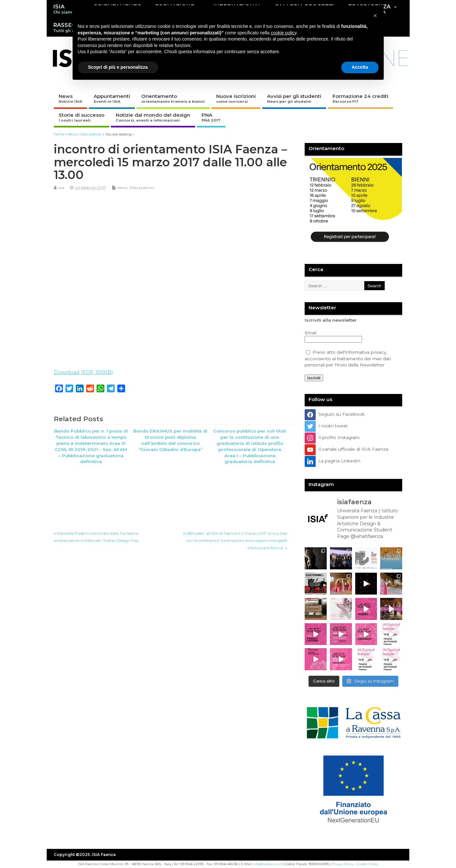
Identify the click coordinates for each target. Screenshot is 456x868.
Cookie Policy (367, 864)
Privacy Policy (342, 864)
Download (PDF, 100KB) (83, 372)
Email (310, 333)
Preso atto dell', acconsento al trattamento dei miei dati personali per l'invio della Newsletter (348, 358)
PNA (211, 117)
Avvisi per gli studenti (294, 98)
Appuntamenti (112, 98)
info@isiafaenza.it (267, 864)
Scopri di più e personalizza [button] (118, 67)
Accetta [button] (360, 67)
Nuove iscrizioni (236, 98)
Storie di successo (82, 117)
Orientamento (173, 98)
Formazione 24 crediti (360, 98)
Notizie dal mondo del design (153, 117)
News (70, 98)
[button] (375, 16)
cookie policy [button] (283, 33)
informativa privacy (366, 352)
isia (61, 188)
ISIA (64, 9)
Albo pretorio (142, 188)
